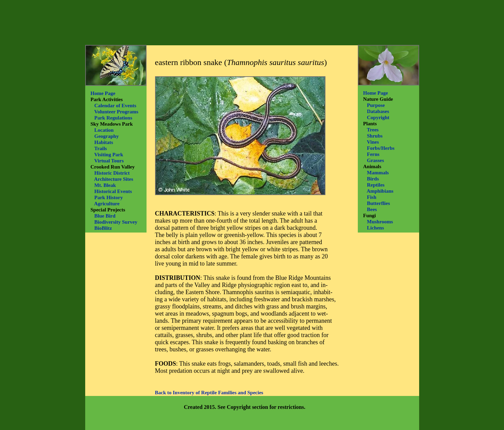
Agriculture (107, 204)
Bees (372, 209)
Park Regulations (113, 118)
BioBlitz (103, 228)
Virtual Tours (109, 161)
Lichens (376, 228)
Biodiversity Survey (116, 222)
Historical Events (113, 191)
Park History (109, 197)
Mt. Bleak (105, 185)
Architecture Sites (114, 179)
